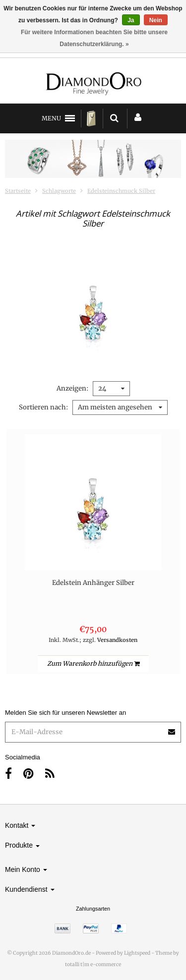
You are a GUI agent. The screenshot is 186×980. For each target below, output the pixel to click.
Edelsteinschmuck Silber (121, 191)
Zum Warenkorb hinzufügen (93, 663)
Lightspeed (137, 953)
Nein (156, 20)
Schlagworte (59, 191)
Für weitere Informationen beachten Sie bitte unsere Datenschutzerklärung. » (94, 38)
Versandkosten (117, 640)
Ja (131, 20)
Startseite (18, 191)
